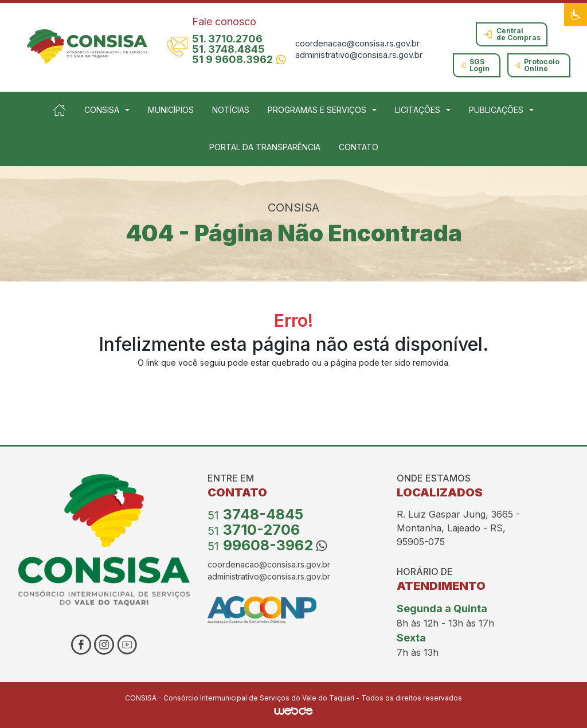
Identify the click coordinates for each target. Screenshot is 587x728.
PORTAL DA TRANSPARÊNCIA (265, 147)
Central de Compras (512, 34)
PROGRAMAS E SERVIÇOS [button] (317, 110)
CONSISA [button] (102, 110)
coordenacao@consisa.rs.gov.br (357, 43)
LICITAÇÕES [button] (418, 110)
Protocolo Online (537, 65)
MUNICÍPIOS (171, 110)
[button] (576, 14)
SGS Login (475, 65)
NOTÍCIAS (231, 110)
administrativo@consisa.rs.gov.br (359, 55)
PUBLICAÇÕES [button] (496, 110)
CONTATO (359, 147)
